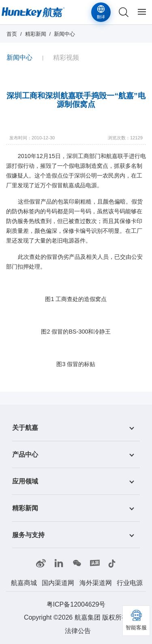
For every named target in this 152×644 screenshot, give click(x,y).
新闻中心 (64, 34)
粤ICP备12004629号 (76, 604)
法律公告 (78, 631)
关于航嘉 (25, 428)
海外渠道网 (96, 583)
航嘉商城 (24, 583)
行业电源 (130, 583)
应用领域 (25, 481)
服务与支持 (28, 534)
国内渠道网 (58, 583)
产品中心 (25, 454)
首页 (12, 34)
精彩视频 (66, 57)
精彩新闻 (36, 34)
